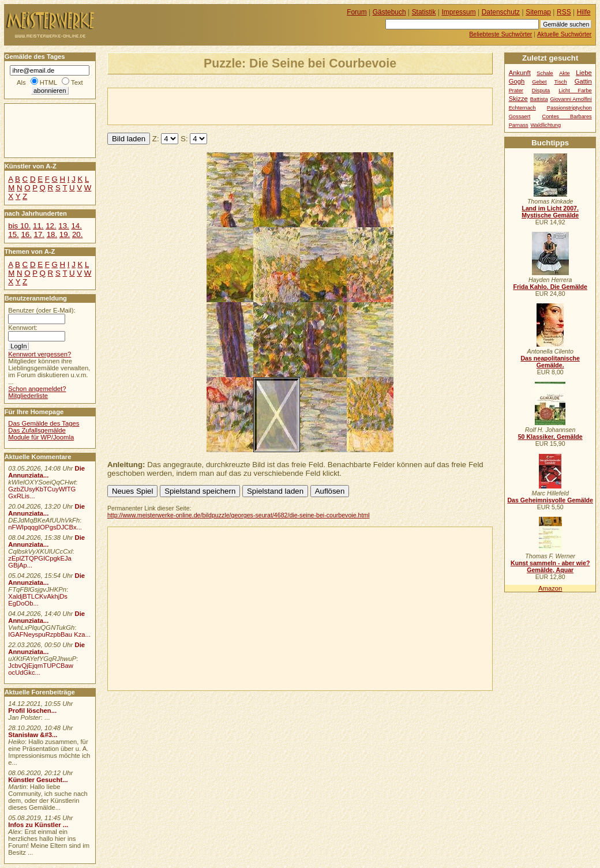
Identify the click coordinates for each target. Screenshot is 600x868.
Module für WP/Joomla (41, 437)
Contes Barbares (567, 117)
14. (76, 226)
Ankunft (520, 73)
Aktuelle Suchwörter (564, 34)
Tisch (561, 82)
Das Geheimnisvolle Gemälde (550, 500)
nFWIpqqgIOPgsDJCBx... (45, 527)
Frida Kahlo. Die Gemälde (550, 287)
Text (77, 82)
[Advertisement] (243, 106)
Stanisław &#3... (33, 735)
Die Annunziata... (46, 472)
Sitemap (538, 12)
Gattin (583, 81)
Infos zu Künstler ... (38, 825)
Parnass (519, 125)
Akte (565, 73)
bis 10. (19, 226)
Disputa (541, 91)
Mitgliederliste (28, 396)
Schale (545, 73)
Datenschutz (501, 12)
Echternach (522, 108)
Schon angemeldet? (37, 389)
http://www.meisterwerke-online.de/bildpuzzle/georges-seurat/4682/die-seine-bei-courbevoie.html (239, 515)
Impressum (459, 12)
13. (63, 226)
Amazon (550, 588)
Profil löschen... (32, 711)
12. (51, 226)
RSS (564, 12)
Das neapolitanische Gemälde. (550, 362)
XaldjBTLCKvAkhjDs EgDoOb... (38, 600)
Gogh (517, 81)
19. (65, 234)
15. (13, 234)
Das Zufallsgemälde (37, 430)
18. (52, 234)
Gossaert (520, 117)
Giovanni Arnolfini (571, 99)
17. (39, 234)
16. (26, 234)
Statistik (424, 12)
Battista (539, 99)
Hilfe (584, 12)
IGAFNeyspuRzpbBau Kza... (49, 634)
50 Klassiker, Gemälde (550, 437)
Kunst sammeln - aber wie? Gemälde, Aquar (550, 566)
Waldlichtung (545, 125)
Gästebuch (389, 12)
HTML (48, 82)
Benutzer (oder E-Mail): (42, 310)
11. (38, 226)
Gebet (539, 82)
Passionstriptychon (569, 108)
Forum (357, 12)
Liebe (584, 73)
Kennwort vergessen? (40, 354)
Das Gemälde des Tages (44, 423)
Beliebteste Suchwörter (500, 34)
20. (77, 234)
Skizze (518, 99)
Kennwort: (23, 328)
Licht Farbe (575, 91)
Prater (516, 91)
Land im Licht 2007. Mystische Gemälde (550, 212)
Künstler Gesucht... (38, 780)
